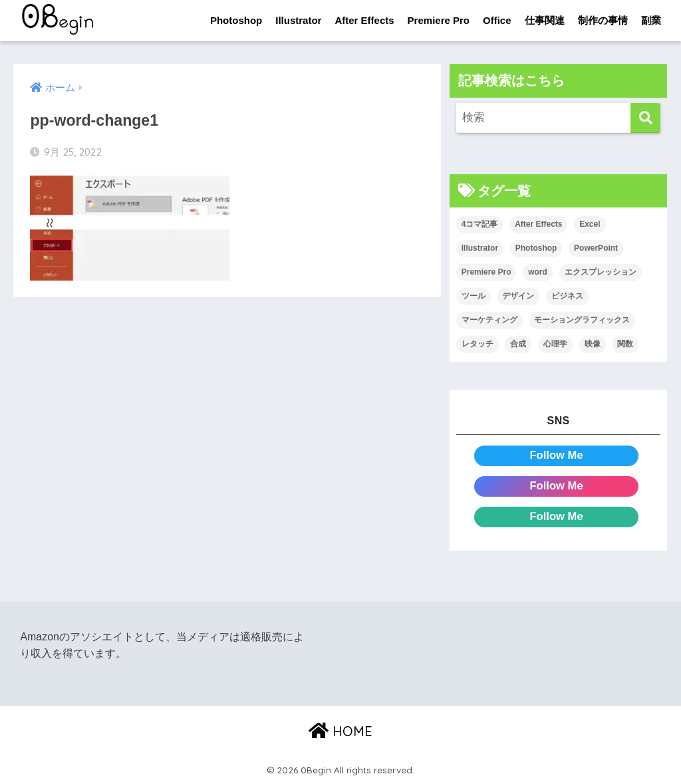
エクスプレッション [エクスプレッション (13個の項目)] (601, 273)
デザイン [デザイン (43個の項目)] (518, 296)
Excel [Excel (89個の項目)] (590, 225)
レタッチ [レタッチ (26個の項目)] (477, 344)
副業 (651, 20)
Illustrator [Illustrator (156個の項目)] (480, 249)
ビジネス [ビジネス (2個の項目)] (567, 296)
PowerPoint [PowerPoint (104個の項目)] (596, 249)
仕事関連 (545, 20)
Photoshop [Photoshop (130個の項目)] (536, 249)
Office (497, 20)
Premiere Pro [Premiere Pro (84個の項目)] (486, 273)
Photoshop (236, 20)
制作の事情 (603, 20)
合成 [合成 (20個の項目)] (518, 344)
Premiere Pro (439, 20)
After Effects (364, 20)
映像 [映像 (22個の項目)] (593, 344)
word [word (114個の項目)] (538, 273)
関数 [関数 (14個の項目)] (625, 344)
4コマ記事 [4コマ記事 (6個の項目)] (480, 225)
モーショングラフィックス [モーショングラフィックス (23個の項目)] (582, 320)
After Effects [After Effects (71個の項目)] (538, 225)
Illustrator (298, 20)
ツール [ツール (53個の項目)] (474, 296)
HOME (340, 731)
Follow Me (556, 455)
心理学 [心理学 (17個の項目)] (555, 344)
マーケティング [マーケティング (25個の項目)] (489, 320)
